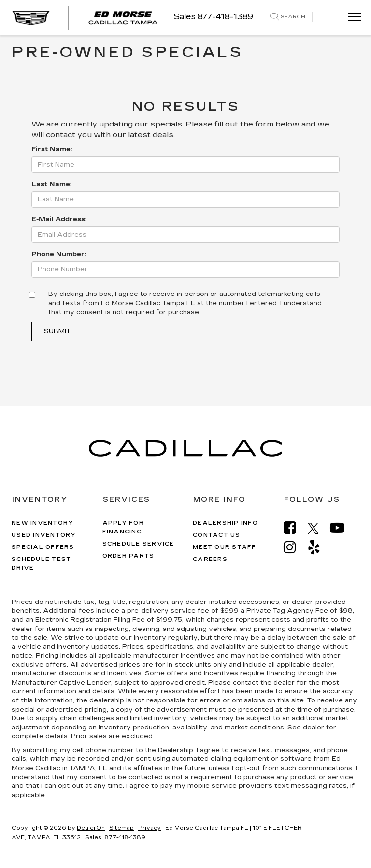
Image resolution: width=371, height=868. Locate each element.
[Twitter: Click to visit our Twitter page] (318, 528)
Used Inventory (44, 535)
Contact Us (217, 535)
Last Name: (51, 184)
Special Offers (43, 547)
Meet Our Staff (225, 547)
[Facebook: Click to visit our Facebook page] (295, 528)
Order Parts (128, 556)
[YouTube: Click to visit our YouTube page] (342, 528)
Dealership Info (225, 523)
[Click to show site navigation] (352, 18)
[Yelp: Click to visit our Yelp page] (319, 547)
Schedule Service (138, 544)
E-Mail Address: (59, 219)
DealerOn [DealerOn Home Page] (91, 828)
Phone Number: (59, 254)
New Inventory (43, 523)
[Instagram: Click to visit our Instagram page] (295, 547)
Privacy (150, 828)
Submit (57, 331)
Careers (210, 559)
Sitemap (121, 828)
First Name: (52, 149)
